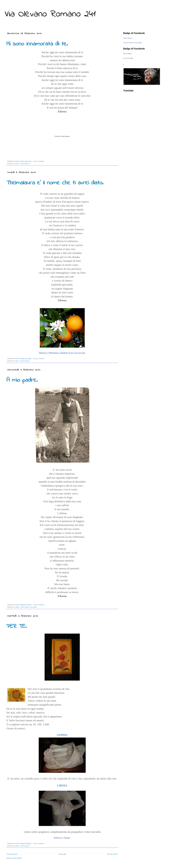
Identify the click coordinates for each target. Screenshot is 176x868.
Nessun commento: (39, 161)
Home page (62, 854)
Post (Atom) (18, 858)
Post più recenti (12, 854)
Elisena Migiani (128, 54)
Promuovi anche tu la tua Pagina (133, 43)
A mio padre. (22, 380)
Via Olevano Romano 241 (50, 14)
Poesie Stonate (128, 38)
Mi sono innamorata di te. (37, 44)
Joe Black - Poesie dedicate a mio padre (25, 607)
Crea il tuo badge (128, 58)
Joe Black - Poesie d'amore (21, 164)
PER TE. (16, 626)
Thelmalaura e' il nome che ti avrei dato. (55, 183)
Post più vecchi (112, 854)
